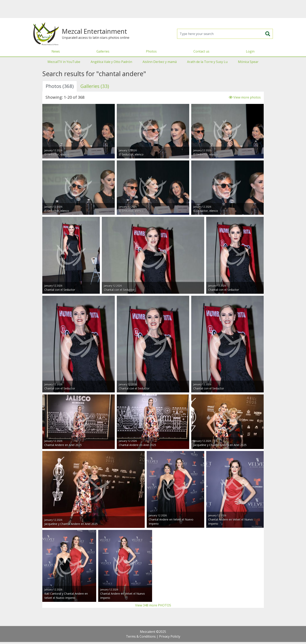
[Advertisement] (153, 9)
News (56, 51)
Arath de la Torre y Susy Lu (207, 62)
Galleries (103, 51)
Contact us (201, 51)
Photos (151, 51)
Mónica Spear (248, 62)
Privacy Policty (170, 636)
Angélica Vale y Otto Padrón (111, 62)
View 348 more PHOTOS (153, 605)
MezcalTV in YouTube (64, 62)
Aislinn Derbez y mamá (160, 62)
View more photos (245, 97)
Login (250, 51)
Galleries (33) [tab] (95, 86)
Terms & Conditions (141, 636)
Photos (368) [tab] (60, 86)
